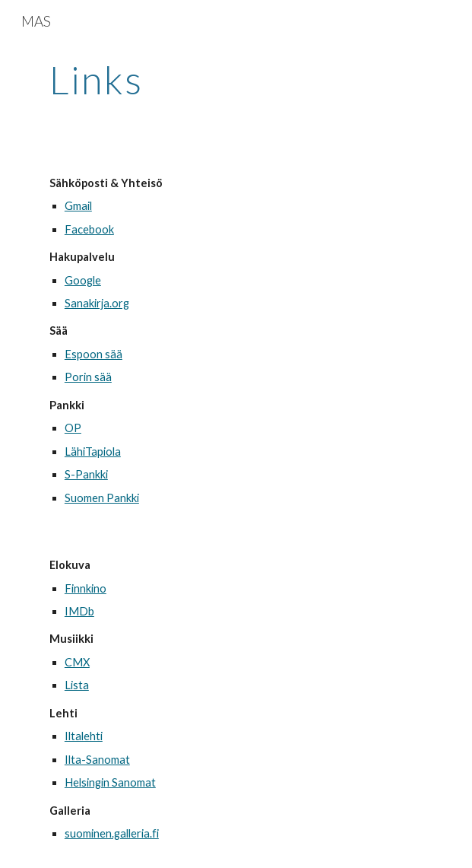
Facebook (89, 229)
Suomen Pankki (102, 498)
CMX (77, 662)
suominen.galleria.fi (112, 833)
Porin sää (88, 377)
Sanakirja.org (97, 303)
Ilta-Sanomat (97, 760)
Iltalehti (84, 736)
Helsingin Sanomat (110, 782)
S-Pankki (86, 474)
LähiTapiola (93, 451)
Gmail (78, 206)
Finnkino (86, 588)
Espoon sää (93, 354)
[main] (236, 80)
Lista (77, 685)
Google (83, 280)
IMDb (79, 611)
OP (73, 428)
